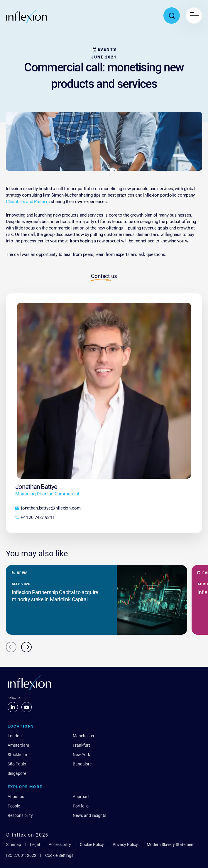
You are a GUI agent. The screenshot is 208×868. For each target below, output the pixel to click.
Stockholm (17, 755)
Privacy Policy (125, 844)
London (15, 736)
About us (16, 797)
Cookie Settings (59, 855)
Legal (35, 844)
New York (81, 755)
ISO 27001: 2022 (21, 855)
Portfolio (81, 806)
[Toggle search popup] (172, 16)
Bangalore (82, 764)
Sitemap (14, 844)
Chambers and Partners (28, 202)
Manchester (84, 736)
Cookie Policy (92, 844)
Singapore (17, 773)
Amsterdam (18, 745)
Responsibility (20, 815)
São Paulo (17, 764)
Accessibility (60, 844)
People (14, 806)
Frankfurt (81, 745)
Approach (82, 797)
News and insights (89, 815)
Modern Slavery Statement (171, 844)
